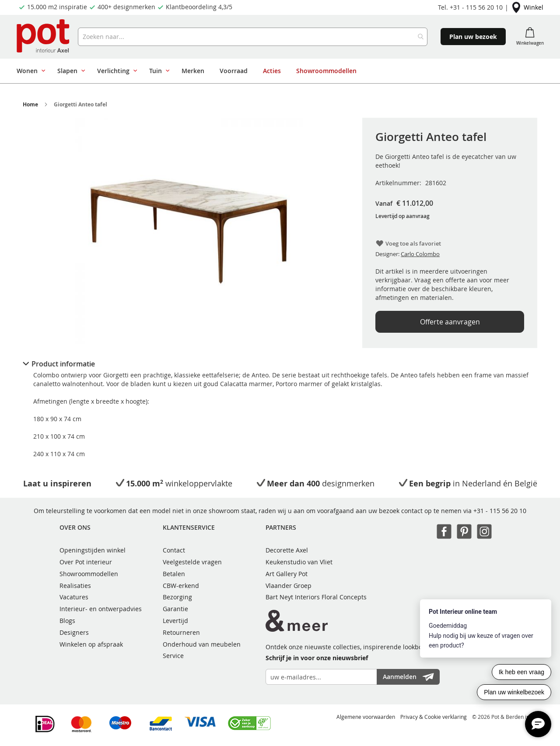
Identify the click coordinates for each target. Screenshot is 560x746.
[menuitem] (29, 71)
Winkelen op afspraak (91, 644)
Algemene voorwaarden (366, 717)
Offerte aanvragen (450, 322)
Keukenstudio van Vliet (299, 562)
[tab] (280, 364)
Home (30, 104)
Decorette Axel (287, 550)
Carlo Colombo (420, 254)
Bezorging (177, 597)
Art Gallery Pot (287, 574)
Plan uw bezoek (473, 37)
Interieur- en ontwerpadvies (101, 609)
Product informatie (63, 364)
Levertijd (175, 621)
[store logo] (44, 37)
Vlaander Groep (289, 586)
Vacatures (74, 597)
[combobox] (252, 37)
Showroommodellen (89, 574)
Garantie (175, 609)
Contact (174, 550)
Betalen (174, 574)
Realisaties (75, 586)
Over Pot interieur (86, 562)
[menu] (276, 71)
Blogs (67, 621)
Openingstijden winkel (93, 550)
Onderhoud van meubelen (202, 644)
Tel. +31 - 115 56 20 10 (470, 7)
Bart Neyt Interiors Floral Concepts (316, 597)
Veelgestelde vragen (192, 562)
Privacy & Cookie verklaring (434, 717)
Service (173, 656)
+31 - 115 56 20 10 (500, 511)
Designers (74, 632)
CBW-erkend (181, 586)
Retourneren (181, 632)
